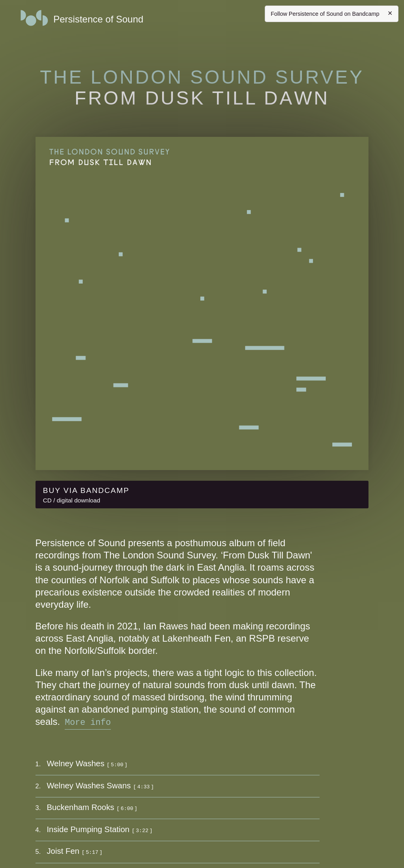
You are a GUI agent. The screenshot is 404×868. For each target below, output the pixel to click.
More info (88, 721)
